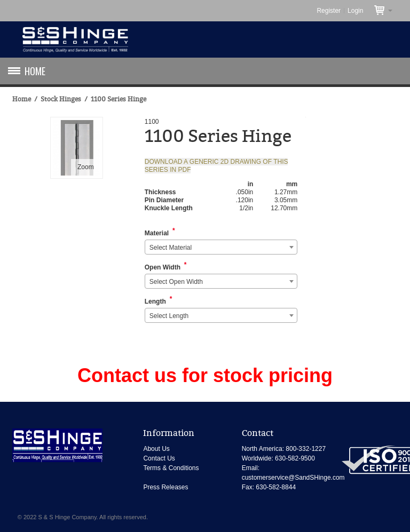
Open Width (163, 267)
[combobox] (221, 247)
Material (157, 233)
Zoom (86, 167)
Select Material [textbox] (171, 248)
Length (155, 301)
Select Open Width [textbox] (176, 282)
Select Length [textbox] (169, 316)
